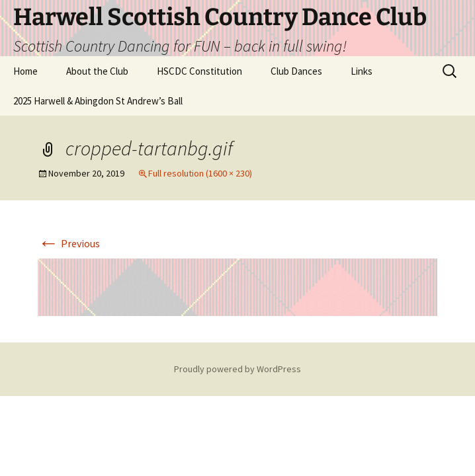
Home (25, 71)
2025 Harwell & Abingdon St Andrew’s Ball (98, 101)
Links (362, 71)
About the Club (97, 71)
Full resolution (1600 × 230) (200, 173)
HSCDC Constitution (199, 71)
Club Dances (296, 71)
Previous (69, 243)
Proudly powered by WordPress (237, 369)
